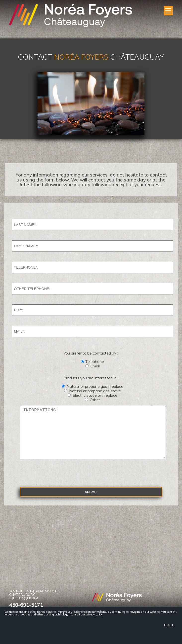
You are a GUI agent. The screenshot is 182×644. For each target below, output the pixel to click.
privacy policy (94, 615)
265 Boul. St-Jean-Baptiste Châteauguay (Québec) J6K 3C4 (34, 604)
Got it (170, 625)
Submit (91, 502)
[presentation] (52, 483)
